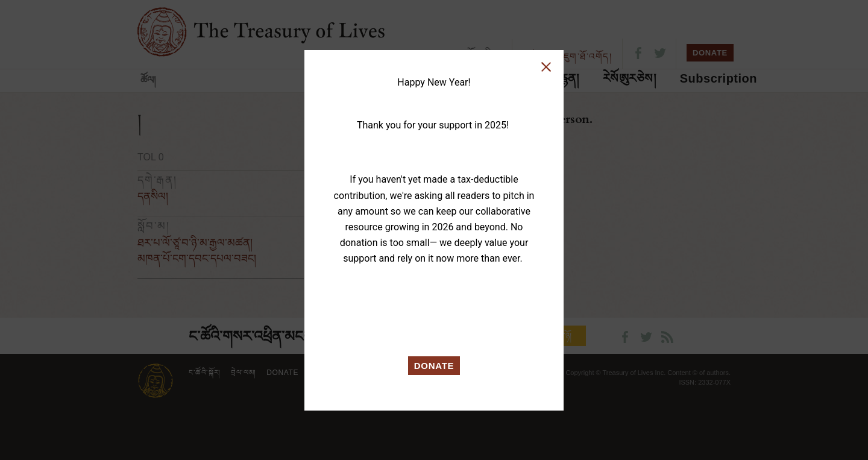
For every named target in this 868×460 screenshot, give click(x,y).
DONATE (434, 366)
